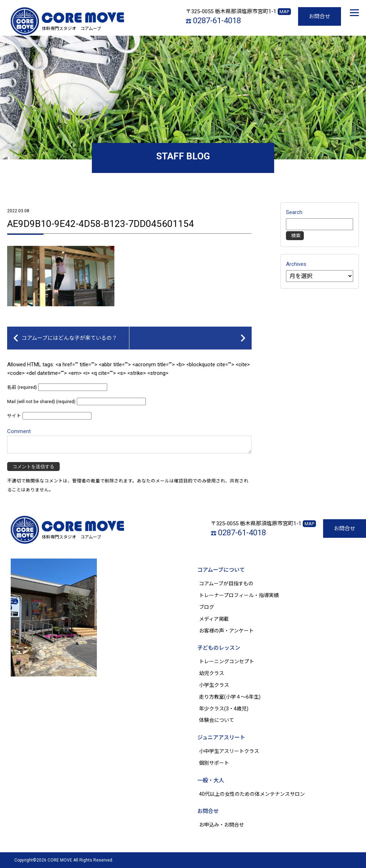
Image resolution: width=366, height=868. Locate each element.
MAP (284, 12)
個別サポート (214, 763)
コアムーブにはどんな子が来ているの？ (69, 338)
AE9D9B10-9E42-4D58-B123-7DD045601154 (101, 224)
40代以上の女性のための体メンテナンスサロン (252, 794)
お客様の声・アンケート (226, 631)
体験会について (217, 720)
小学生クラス (214, 685)
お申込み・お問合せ (222, 825)
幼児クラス (212, 673)
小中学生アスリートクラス (229, 751)
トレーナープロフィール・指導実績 (239, 595)
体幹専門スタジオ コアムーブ (71, 29)
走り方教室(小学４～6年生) (232, 697)
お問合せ (320, 16)
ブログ (207, 607)
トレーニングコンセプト (227, 661)
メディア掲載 (214, 619)
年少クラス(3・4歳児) (224, 709)
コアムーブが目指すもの (226, 584)
